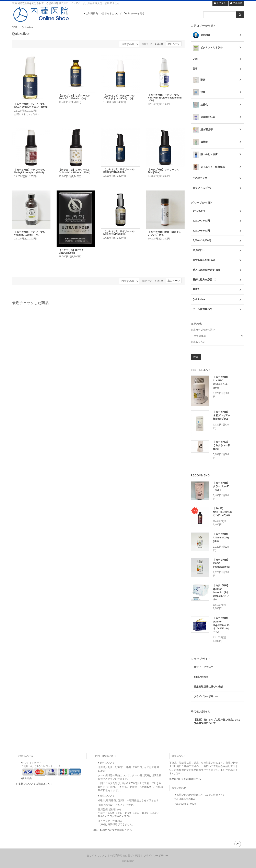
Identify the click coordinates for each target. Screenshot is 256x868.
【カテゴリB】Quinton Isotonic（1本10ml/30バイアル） (221, 593)
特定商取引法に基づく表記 (208, 687)
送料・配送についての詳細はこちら (112, 830)
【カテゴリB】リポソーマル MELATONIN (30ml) (120, 233)
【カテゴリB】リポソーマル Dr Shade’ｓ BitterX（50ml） (75, 171)
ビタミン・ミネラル (217, 48)
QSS (217, 59)
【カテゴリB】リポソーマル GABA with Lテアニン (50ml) (31, 106)
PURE (217, 290)
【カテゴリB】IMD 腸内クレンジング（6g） (165, 233)
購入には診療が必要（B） (217, 270)
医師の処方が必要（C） (217, 280)
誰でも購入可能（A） (217, 260)
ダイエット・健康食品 (217, 167)
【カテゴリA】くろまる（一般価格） (222, 445)
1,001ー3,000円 (217, 221)
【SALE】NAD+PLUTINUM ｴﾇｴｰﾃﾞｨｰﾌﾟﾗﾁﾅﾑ (223, 512)
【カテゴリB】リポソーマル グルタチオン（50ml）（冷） (120, 97)
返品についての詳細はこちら (185, 779)
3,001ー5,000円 (217, 231)
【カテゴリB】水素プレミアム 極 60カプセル (222, 415)
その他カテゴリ (217, 178)
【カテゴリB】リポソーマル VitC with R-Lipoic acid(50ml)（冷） (165, 98)
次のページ (174, 44)
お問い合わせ (201, 677)
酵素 (217, 80)
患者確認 (236, 3)
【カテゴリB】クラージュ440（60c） (221, 486)
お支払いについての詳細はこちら (34, 784)
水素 (217, 92)
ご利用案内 (91, 13)
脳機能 (217, 142)
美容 (217, 69)
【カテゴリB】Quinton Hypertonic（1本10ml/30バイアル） (221, 625)
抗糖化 (217, 105)
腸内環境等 (217, 130)
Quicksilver (28, 27)
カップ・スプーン (217, 188)
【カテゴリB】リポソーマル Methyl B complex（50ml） (31, 171)
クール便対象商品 (217, 309)
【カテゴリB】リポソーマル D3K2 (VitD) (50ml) (120, 171)
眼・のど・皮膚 (217, 155)
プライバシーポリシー (206, 696)
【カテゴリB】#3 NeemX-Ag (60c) (221, 538)
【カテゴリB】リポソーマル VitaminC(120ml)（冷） (31, 233)
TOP (14, 27)
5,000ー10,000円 (217, 241)
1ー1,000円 (217, 211)
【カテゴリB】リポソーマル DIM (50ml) (165, 171)
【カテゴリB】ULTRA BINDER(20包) (72, 252)
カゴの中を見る (134, 13)
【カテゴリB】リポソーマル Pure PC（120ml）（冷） (75, 97)
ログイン (220, 3)
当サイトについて (111, 13)
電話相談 (217, 35)
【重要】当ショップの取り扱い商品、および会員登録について (217, 721)
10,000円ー (217, 250)
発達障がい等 (217, 117)
